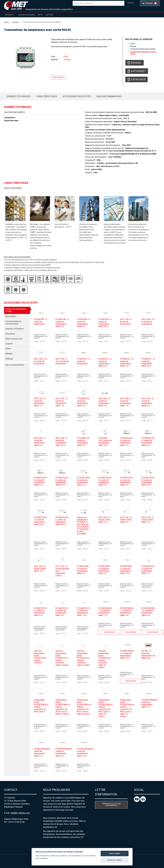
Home (6, 22)
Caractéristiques (47, 96)
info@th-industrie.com (20, 813)
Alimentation (11, 316)
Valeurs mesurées (27, 15)
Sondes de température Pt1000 (16, 310)
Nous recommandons (109, 96)
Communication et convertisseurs (13, 322)
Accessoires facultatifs (77, 96)
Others (8, 349)
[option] (25, 58)
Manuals (9, 354)
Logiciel (9, 344)
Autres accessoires (14, 339)
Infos (40, 15)
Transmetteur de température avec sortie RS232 (42, 22)
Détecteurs (10, 334)
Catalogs (9, 359)
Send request (58, 77)
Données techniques (19, 96)
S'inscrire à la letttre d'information (111, 805)
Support (49, 15)
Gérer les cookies (115, 860)
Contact (131, 3)
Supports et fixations (15, 329)
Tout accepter (115, 853)
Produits (9, 15)
